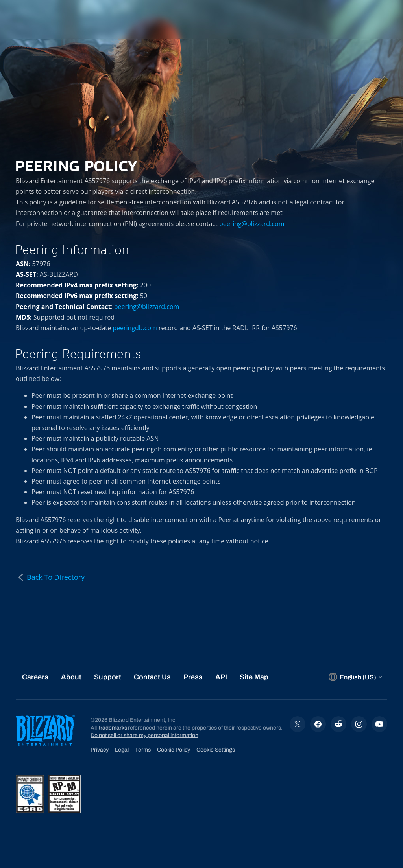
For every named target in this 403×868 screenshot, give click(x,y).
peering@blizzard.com (252, 224)
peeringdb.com (135, 328)
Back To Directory (50, 577)
